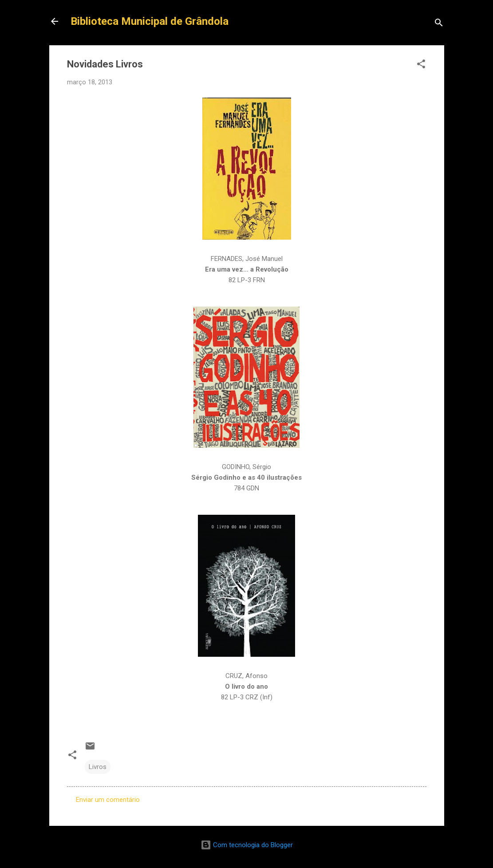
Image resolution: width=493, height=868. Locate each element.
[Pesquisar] (439, 24)
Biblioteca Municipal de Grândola (150, 21)
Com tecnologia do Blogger (247, 845)
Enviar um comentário (108, 800)
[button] (421, 65)
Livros (98, 767)
